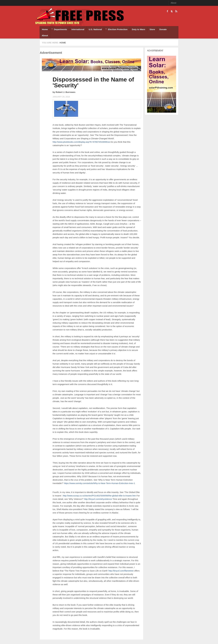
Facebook (167, 11)
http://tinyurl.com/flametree (121, 571)
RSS (176, 11)
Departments (59, 30)
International (78, 29)
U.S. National (95, 29)
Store (152, 29)
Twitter (172, 11)
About (173, 3)
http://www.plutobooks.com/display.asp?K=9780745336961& (81, 142)
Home (45, 29)
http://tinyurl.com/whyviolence (98, 499)
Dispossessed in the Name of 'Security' (93, 82)
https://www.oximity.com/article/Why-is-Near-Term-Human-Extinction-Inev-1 (100, 483)
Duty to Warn (139, 29)
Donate (163, 29)
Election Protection (116, 30)
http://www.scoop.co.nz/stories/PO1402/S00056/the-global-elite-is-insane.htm (99, 496)
